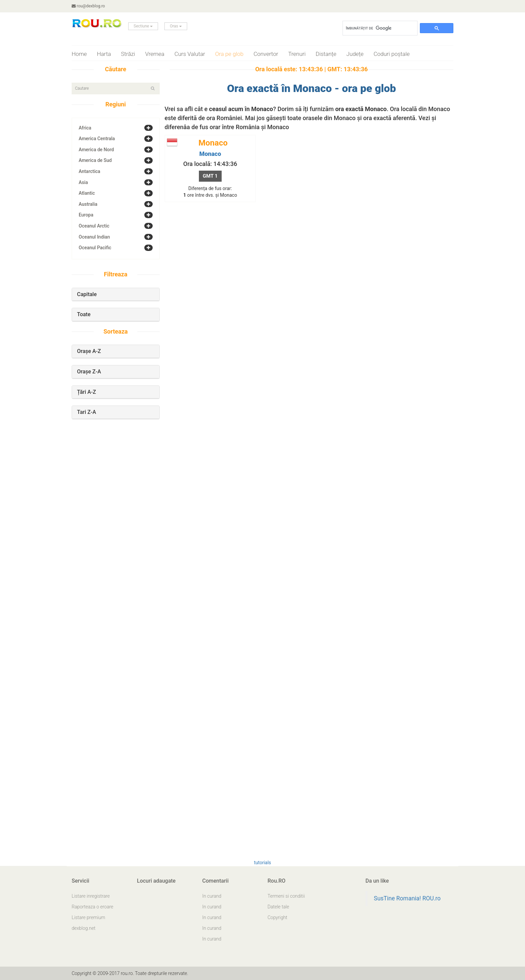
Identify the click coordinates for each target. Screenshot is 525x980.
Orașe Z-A (89, 372)
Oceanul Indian (94, 237)
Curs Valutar (190, 54)
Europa (86, 215)
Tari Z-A (87, 412)
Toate (84, 314)
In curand (212, 896)
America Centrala (97, 139)
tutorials (262, 863)
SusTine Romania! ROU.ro (407, 898)
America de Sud (95, 160)
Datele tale (278, 907)
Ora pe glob (230, 54)
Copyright (277, 917)
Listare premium (88, 917)
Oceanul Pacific (95, 248)
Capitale (87, 294)
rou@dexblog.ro (88, 6)
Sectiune (143, 26)
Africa (85, 128)
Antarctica (89, 171)
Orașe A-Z (89, 351)
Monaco (210, 154)
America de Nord (96, 150)
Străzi (128, 54)
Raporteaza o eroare (92, 907)
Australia (88, 204)
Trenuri (297, 54)
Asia (83, 182)
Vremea (155, 54)
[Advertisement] (116, 540)
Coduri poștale (392, 54)
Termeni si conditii (286, 896)
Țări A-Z (87, 392)
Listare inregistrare (91, 896)
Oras (176, 26)
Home (79, 54)
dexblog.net (84, 928)
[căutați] (379, 28)
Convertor (266, 54)
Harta (104, 54)
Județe (355, 54)
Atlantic (87, 193)
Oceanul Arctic (94, 226)
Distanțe (326, 54)
